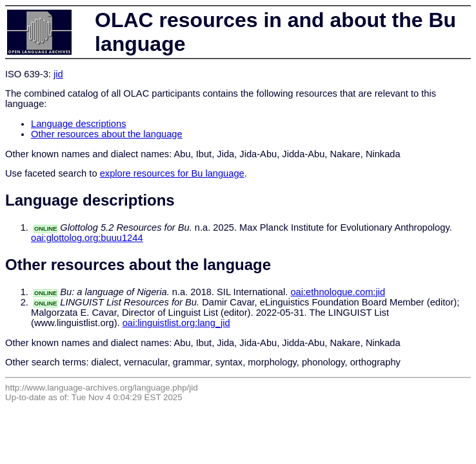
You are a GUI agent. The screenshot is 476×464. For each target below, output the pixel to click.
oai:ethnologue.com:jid (338, 292)
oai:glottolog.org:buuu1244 (87, 238)
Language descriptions (79, 124)
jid (58, 74)
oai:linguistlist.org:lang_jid (176, 323)
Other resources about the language (107, 134)
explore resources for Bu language (172, 173)
